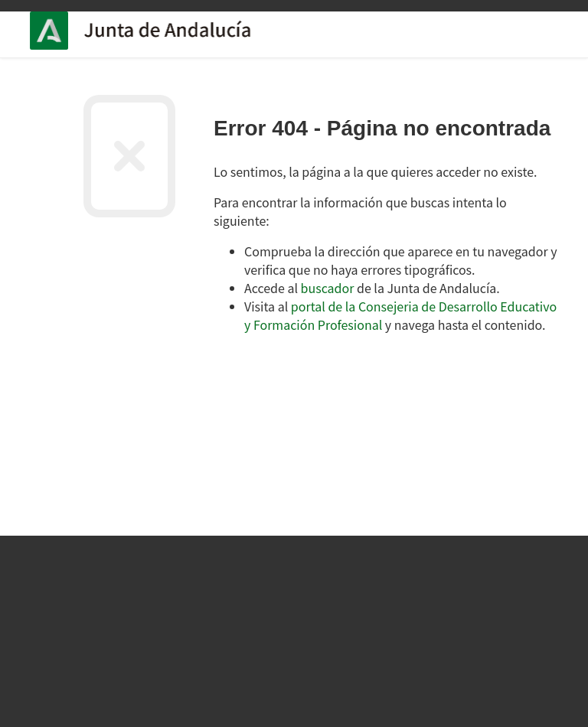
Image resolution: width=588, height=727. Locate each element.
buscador (328, 288)
